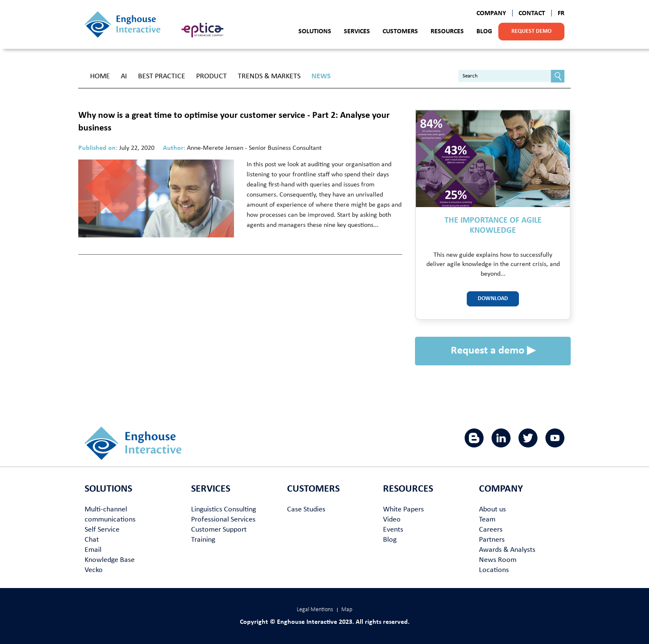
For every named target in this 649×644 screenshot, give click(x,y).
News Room (498, 560)
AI (124, 76)
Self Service (102, 530)
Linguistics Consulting (223, 510)
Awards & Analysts (507, 550)
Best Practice (162, 76)
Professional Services (223, 520)
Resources (447, 32)
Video (392, 520)
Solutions (315, 32)
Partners (492, 540)
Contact (532, 13)
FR (561, 13)
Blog (484, 32)
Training (203, 540)
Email (93, 550)
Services (357, 32)
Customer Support (219, 530)
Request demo (531, 31)
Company (491, 13)
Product (211, 76)
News (321, 76)
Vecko (94, 570)
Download (493, 299)
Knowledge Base (110, 560)
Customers (400, 32)
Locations (494, 570)
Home (100, 76)
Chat (92, 540)
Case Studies (306, 510)
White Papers (403, 510)
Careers (491, 530)
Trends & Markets (269, 76)
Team (487, 520)
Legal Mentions (315, 610)
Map (347, 610)
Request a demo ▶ (493, 351)
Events (393, 530)
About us (492, 510)
